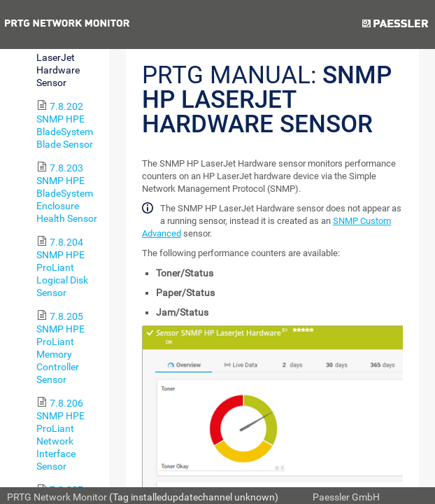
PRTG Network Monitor (57, 497)
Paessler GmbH (346, 497)
